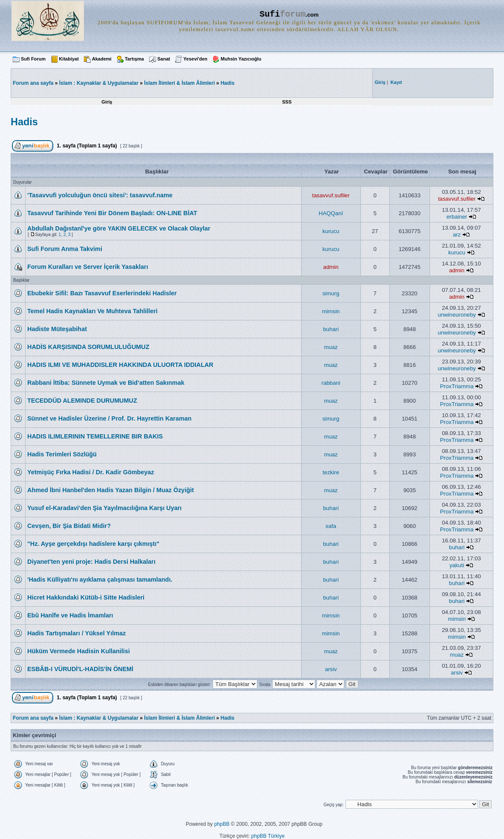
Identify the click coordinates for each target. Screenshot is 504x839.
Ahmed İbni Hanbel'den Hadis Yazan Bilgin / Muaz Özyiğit (111, 490)
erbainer (457, 217)
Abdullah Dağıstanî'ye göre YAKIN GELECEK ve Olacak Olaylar (119, 228)
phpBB (222, 824)
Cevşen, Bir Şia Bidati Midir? (69, 526)
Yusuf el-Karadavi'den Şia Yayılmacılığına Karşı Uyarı (104, 508)
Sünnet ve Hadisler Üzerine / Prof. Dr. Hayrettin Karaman (109, 418)
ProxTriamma (457, 386)
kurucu (331, 231)
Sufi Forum (33, 59)
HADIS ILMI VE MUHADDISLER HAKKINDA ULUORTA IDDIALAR (120, 365)
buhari (331, 329)
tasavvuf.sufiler (331, 195)
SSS (287, 102)
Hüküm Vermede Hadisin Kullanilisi (79, 651)
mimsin (331, 311)
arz (457, 235)
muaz (331, 347)
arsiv (331, 669)
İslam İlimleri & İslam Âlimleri (179, 83)
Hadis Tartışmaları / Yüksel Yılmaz (76, 633)
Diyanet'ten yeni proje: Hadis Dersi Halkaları (91, 562)
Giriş (107, 102)
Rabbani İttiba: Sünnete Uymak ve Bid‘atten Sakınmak (106, 383)
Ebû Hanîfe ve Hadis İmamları (70, 615)
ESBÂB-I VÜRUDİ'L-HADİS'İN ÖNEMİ (80, 669)
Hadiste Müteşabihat (57, 329)
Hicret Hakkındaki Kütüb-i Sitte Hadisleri (86, 597)
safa (331, 526)
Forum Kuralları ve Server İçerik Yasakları (88, 267)
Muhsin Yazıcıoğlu (241, 59)
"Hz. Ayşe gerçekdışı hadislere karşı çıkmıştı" (93, 544)
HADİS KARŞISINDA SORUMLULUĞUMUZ (88, 347)
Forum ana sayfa (33, 718)
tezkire (331, 472)
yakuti (457, 565)
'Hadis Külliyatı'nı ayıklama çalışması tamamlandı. (100, 580)
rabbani (331, 383)
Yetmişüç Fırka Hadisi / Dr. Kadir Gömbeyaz (91, 472)
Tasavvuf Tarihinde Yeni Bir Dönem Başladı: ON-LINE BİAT (112, 213)
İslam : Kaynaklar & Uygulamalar (99, 83)
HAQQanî (331, 213)
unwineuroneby (456, 315)
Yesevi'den (195, 59)
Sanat (164, 59)
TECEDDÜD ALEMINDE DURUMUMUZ (82, 401)
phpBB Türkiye (268, 836)
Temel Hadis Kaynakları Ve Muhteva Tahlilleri (92, 311)
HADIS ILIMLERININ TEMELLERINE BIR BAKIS (95, 436)
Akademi (102, 59)
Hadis (228, 83)
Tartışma (134, 59)
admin (331, 267)
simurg (331, 293)
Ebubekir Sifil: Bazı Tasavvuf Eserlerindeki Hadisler (102, 293)
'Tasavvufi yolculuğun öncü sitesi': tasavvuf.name (100, 195)
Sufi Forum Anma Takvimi (65, 249)
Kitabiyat (69, 59)
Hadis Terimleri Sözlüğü (62, 454)
